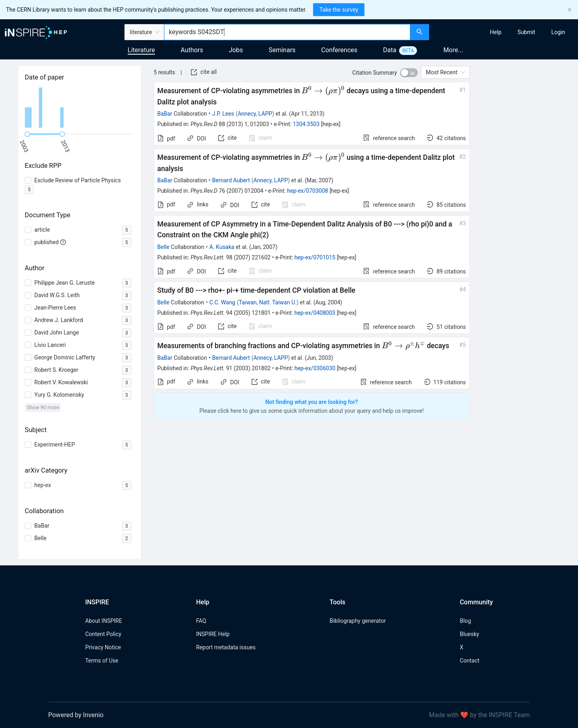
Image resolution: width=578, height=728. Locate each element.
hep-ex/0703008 (307, 191)
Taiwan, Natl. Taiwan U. (268, 302)
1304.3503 (306, 124)
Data (390, 50)
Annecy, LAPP (255, 114)
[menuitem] (496, 32)
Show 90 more (43, 407)
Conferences (339, 50)
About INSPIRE (104, 621)
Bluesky (469, 634)
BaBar (165, 114)
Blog (465, 621)
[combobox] (287, 32)
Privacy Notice (103, 647)
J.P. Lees (223, 114)
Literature (141, 50)
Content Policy (103, 634)
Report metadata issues (226, 647)
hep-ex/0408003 (315, 313)
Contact (469, 661)
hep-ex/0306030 (315, 368)
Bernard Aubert (231, 180)
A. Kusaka (222, 247)
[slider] (27, 134)
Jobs (236, 50)
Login (558, 32)
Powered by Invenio (76, 715)
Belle (163, 247)
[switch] (409, 73)
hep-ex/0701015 (315, 257)
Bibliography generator (358, 621)
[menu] (505, 32)
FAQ (201, 621)
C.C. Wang (222, 302)
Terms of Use (102, 661)
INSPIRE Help (213, 634)
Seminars (282, 50)
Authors (192, 50)
